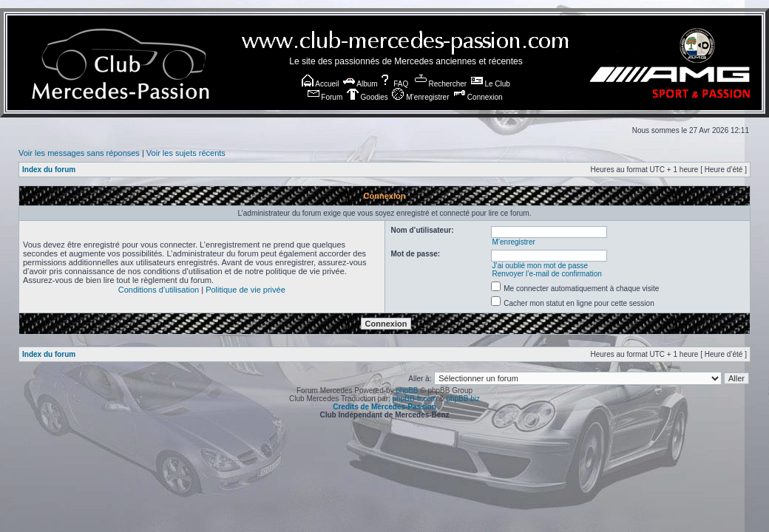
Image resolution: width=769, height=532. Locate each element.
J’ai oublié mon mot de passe (540, 266)
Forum (325, 97)
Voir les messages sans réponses (79, 153)
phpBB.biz (463, 399)
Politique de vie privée (245, 290)
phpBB (407, 391)
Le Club (491, 84)
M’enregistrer (420, 97)
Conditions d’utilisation (159, 290)
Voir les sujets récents (186, 153)
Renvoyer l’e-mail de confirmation (546, 274)
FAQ (394, 84)
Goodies (367, 97)
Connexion (478, 97)
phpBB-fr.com (415, 399)
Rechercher (441, 84)
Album (360, 84)
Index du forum (49, 170)
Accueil (320, 84)
